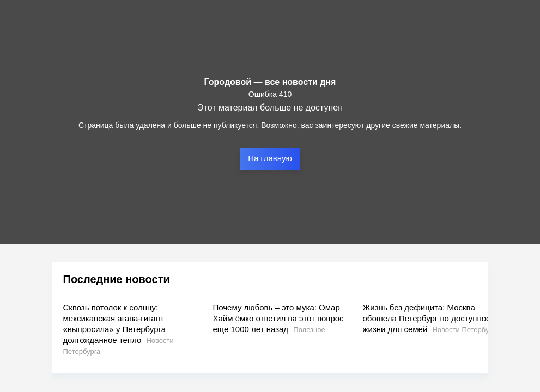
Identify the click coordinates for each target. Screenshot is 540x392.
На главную (270, 158)
